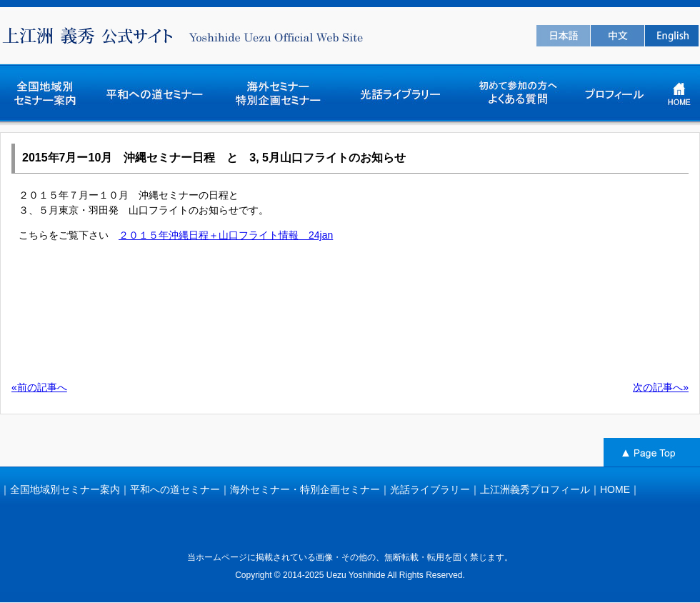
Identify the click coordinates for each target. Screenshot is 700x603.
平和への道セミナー (175, 489)
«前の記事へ (39, 387)
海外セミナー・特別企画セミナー (305, 489)
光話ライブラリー (430, 489)
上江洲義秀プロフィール (535, 489)
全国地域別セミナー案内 (65, 489)
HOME (615, 489)
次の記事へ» (661, 387)
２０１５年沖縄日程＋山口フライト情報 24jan (226, 235)
